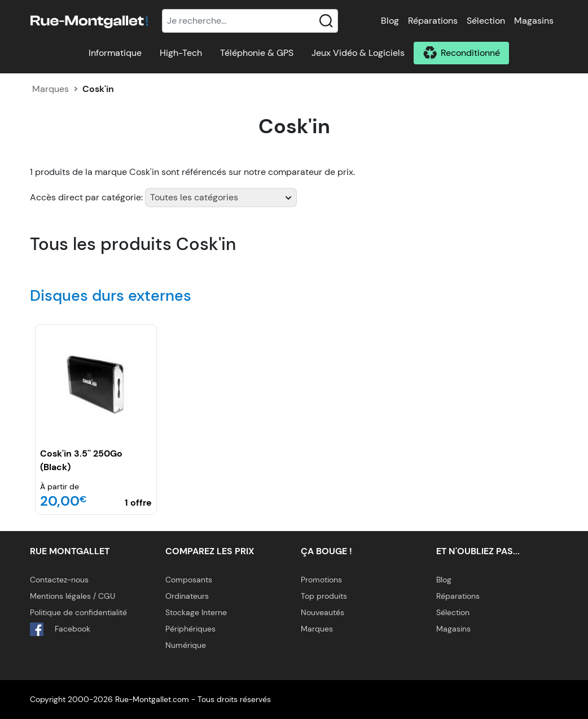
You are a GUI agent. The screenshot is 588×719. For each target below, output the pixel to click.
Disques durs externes (111, 295)
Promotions (321, 580)
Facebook (60, 629)
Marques (51, 89)
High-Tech (181, 53)
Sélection (486, 21)
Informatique (115, 53)
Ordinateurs (187, 596)
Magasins (534, 21)
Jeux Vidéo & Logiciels (358, 53)
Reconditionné (470, 53)
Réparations (433, 21)
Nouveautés (322, 612)
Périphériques (190, 629)
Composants (189, 580)
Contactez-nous (59, 580)
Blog (390, 21)
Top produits (324, 596)
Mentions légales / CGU (73, 596)
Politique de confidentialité (78, 612)
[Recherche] (250, 21)
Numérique (186, 645)
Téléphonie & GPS (257, 53)
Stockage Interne (196, 612)
